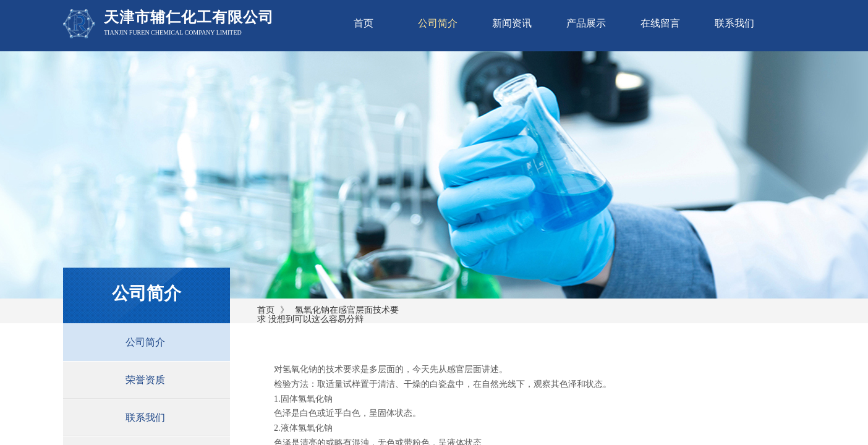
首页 (364, 23)
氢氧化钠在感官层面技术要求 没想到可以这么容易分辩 (328, 315)
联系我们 (734, 23)
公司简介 (438, 23)
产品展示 (586, 23)
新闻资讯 (512, 23)
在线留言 (660, 23)
